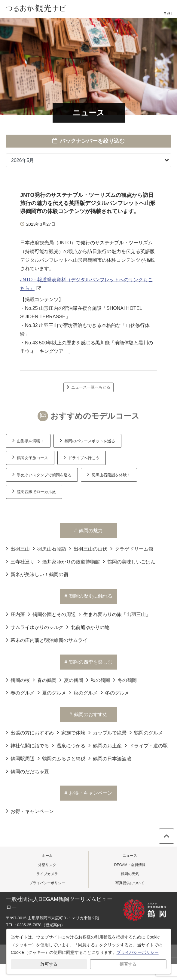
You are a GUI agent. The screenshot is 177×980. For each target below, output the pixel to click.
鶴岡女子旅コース (30, 457)
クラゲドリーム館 (132, 548)
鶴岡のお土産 (105, 745)
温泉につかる (69, 745)
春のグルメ (20, 692)
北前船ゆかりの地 (88, 627)
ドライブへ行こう (82, 457)
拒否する (128, 964)
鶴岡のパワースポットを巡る (87, 440)
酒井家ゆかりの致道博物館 (69, 561)
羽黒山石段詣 (49, 548)
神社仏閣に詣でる (27, 745)
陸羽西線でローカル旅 (34, 491)
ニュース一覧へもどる (88, 387)
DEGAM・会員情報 (130, 865)
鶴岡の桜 (18, 680)
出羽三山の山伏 (88, 548)
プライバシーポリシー (47, 883)
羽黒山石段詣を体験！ (109, 474)
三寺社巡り (20, 561)
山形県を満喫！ (28, 440)
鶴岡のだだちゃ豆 (27, 771)
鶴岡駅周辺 (20, 758)
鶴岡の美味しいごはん (129, 561)
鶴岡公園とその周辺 (52, 614)
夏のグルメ (52, 692)
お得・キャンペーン (30, 811)
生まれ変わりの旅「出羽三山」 (115, 614)
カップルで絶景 (107, 732)
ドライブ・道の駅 (146, 745)
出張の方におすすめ (30, 732)
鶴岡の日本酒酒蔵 (110, 758)
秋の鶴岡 (98, 680)
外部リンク (47, 865)
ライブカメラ (47, 874)
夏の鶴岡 (71, 680)
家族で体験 (71, 732)
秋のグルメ (83, 692)
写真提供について (130, 883)
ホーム (47, 856)
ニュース (130, 856)
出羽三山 (18, 548)
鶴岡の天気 (130, 874)
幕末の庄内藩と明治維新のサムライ (47, 640)
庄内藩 (15, 614)
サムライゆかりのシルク (35, 627)
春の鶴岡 (45, 680)
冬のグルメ (115, 692)
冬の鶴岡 (125, 680)
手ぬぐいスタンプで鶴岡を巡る (42, 474)
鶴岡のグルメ (146, 732)
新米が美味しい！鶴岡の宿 (37, 574)
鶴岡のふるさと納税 (61, 758)
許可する (49, 964)
